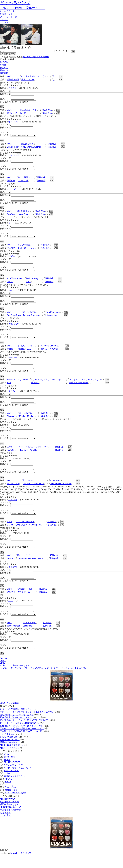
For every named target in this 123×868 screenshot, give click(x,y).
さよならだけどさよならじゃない (47, 387)
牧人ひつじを (28, 80)
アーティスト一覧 (19, 682)
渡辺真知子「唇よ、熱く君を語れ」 (17, 728)
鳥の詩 (23, 114)
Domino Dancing (31, 321)
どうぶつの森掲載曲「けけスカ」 (16, 723)
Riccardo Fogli (14, 493)
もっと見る (5, 826)
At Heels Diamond (50, 352)
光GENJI (11, 604)
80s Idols (13, 364)
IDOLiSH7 (12, 459)
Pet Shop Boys (14, 321)
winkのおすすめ (23, 679)
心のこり (9, 798)
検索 (73, 51)
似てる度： (5, 102)
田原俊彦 (11, 183)
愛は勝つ (35, 390)
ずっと (7, 767)
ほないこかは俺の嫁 (9, 716)
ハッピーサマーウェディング (18, 781)
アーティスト (8, 17)
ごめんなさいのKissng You (28, 535)
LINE (2, 676)
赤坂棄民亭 (14, 329)
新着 (6, 14)
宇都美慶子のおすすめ (11, 823)
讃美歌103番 (13, 80)
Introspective (51, 321)
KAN (9, 390)
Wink (9, 76)
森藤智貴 (13, 578)
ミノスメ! (4, 22)
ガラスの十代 (24, 604)
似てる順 (4, 62)
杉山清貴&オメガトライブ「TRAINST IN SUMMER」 (25, 734)
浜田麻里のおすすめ (9, 818)
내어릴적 (13, 509)
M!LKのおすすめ (8, 812)
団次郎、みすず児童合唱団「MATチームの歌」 (22, 742)
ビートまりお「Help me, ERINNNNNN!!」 (20, 736)
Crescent (55, 490)
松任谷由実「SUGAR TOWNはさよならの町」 (22, 739)
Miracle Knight (29, 635)
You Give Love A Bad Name (30, 569)
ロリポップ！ (27, 866)
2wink (10, 455)
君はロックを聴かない (14, 790)
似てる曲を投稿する (8, 54)
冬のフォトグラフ (26, 352)
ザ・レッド (14, 123)
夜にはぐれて (27, 145)
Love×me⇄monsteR (25, 532)
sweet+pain (9, 770)
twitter (3, 674)
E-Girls (10, 535)
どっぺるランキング (39, 682)
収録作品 (47, 111)
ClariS (10, 286)
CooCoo (11, 217)
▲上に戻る (5, 829)
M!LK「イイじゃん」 (10, 761)
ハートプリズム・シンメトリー (33, 455)
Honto (8, 795)
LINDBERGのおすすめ (11, 821)
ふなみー (13, 398)
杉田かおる (12, 114)
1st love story (32, 283)
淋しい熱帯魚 (24, 180)
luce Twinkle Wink (15, 283)
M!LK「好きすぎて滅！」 (12, 758)
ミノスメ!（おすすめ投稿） (74, 682)
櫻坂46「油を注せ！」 (11, 756)
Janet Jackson (14, 638)
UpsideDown (23, 217)
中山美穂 (11, 252)
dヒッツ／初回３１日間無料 (36, 57)
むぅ (11, 612)
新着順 (3, 65)
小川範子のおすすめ (9, 815)
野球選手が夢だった (79, 390)
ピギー (12, 260)
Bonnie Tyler (13, 148)
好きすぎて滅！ (11, 784)
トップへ (4, 682)
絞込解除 (4, 73)
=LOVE (8, 792)
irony (28, 286)
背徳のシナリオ (25, 601)
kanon (11, 295)
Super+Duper (11, 801)
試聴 (61, 76)
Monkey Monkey (27, 424)
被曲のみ (4, 68)
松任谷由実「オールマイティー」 (16, 731)
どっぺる (9, 11)
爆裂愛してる (11, 803)
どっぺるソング (15, 3)
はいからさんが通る (51, 355)
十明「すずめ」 (7, 747)
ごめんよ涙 (23, 183)
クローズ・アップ (26, 252)
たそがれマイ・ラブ (13, 778)
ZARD (7, 773)
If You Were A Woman (31, 148)
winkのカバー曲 (7, 679)
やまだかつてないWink (18, 387)
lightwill (14, 866)
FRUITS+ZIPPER (12, 776)
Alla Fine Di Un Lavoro (33, 493)
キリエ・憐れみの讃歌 (16, 806)
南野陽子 (11, 355)
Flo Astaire (12, 424)
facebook (4, 672)
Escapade (27, 638)
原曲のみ (4, 70)
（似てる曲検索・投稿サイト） (22, 8)
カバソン (4, 20)
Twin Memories (52, 318)
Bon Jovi (11, 569)
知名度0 (12, 88)
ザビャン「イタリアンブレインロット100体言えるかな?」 (28, 725)
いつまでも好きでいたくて (34, 76)
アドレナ (8, 787)
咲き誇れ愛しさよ (28, 111)
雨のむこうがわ (25, 355)
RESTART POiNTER (28, 459)
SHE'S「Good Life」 (10, 750)
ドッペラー (14, 191)
